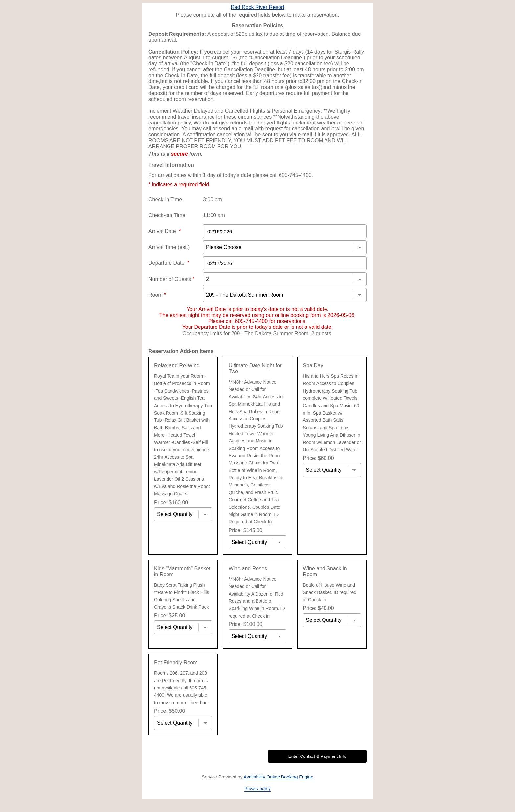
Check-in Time (165, 200)
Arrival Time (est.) (169, 247)
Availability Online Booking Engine (279, 777)
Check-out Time (167, 215)
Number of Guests (172, 279)
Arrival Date (165, 231)
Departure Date (169, 263)
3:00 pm (213, 200)
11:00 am (214, 215)
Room (157, 295)
